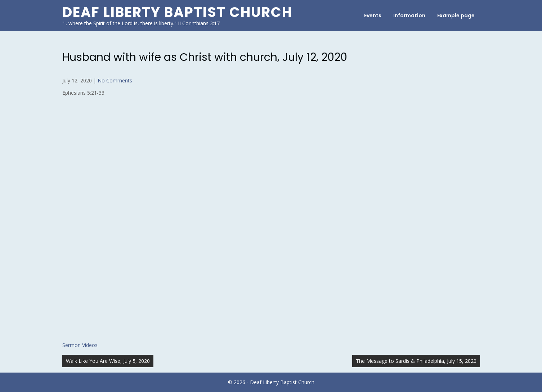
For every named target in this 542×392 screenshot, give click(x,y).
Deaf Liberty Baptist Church (177, 12)
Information (409, 15)
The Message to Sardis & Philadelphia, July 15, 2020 (416, 361)
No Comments (115, 80)
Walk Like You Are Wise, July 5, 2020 (108, 361)
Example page (456, 15)
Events (373, 15)
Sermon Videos (80, 345)
